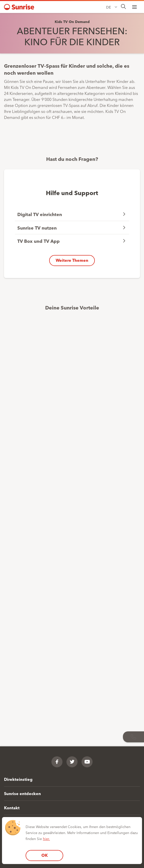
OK (45, 855)
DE (109, 7)
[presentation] (123, 7)
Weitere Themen (72, 260)
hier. (46, 839)
